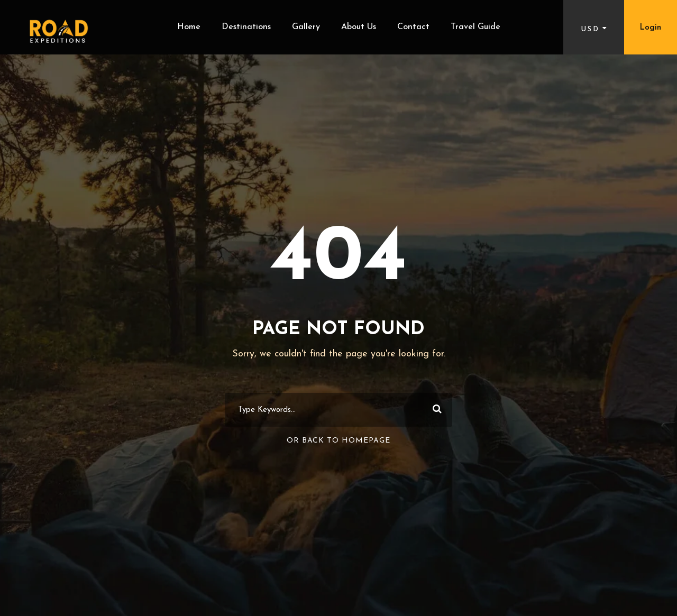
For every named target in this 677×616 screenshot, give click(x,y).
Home (189, 27)
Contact (413, 27)
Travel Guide (475, 27)
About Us (359, 27)
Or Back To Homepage (338, 441)
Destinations (246, 27)
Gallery (306, 27)
